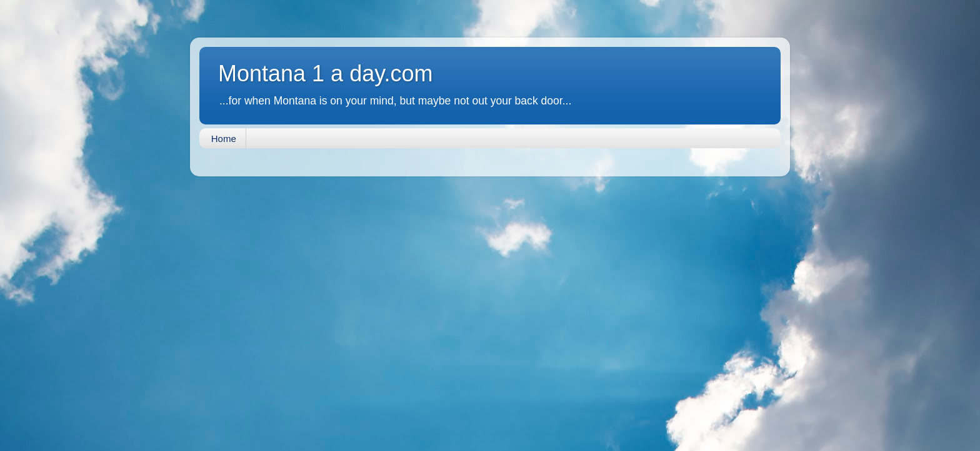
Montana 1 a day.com (326, 73)
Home (224, 139)
